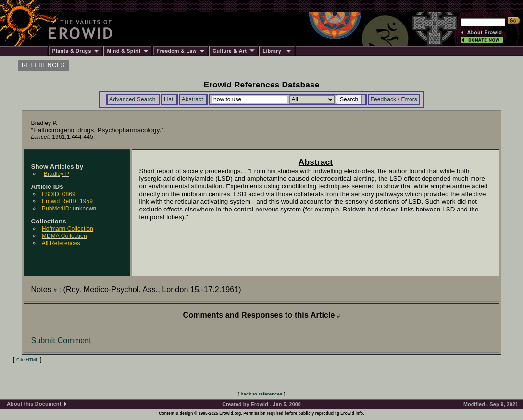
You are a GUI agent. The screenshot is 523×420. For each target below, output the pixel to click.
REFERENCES (43, 65)
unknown (84, 209)
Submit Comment (61, 340)
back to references (262, 394)
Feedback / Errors (394, 99)
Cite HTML (27, 360)
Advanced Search (132, 99)
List (168, 99)
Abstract (193, 99)
